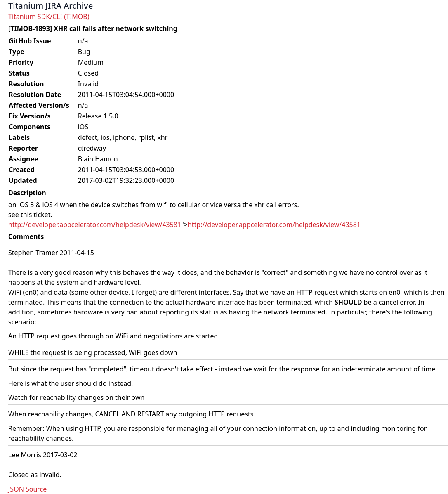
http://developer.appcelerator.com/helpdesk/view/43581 (95, 225)
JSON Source (27, 489)
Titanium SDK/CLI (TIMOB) (49, 17)
